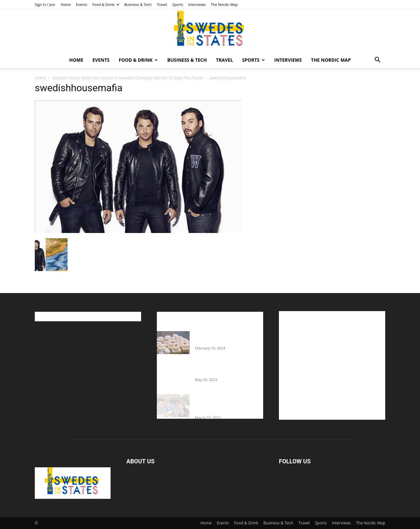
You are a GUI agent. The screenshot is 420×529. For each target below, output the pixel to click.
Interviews (197, 4)
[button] (377, 61)
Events (82, 4)
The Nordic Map (224, 4)
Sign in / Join (45, 4)
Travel (162, 4)
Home (66, 4)
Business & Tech (138, 4)
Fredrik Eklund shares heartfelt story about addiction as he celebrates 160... (226, 404)
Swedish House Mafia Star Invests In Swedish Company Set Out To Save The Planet (128, 78)
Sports (178, 4)
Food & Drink (106, 4)
